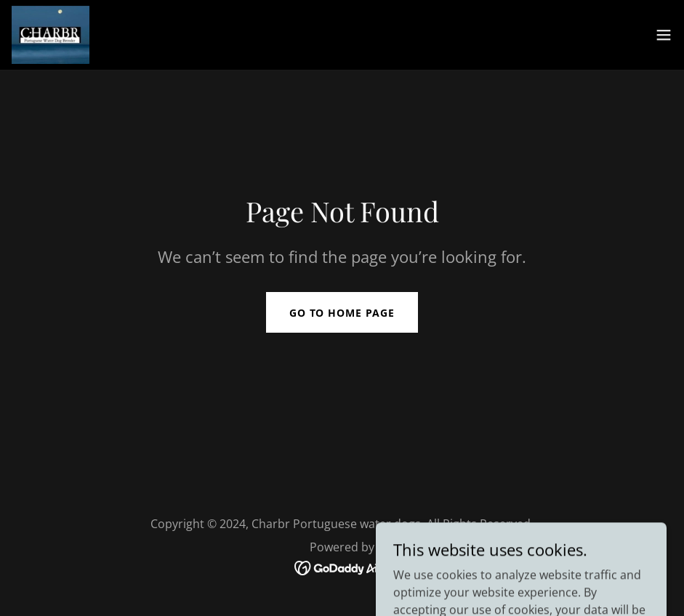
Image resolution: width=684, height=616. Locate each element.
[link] (51, 35)
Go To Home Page (342, 313)
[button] (664, 35)
